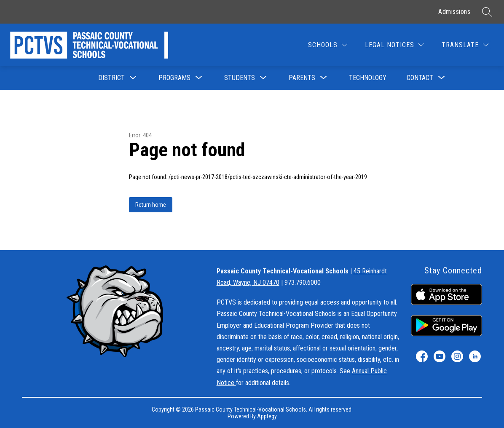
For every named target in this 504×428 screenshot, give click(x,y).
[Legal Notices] (394, 45)
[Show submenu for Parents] (302, 78)
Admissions (454, 12)
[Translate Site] (465, 45)
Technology (368, 78)
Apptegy (267, 416)
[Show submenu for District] (111, 78)
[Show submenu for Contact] (420, 78)
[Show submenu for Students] (240, 78)
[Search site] (487, 12)
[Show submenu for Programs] (174, 78)
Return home (151, 205)
